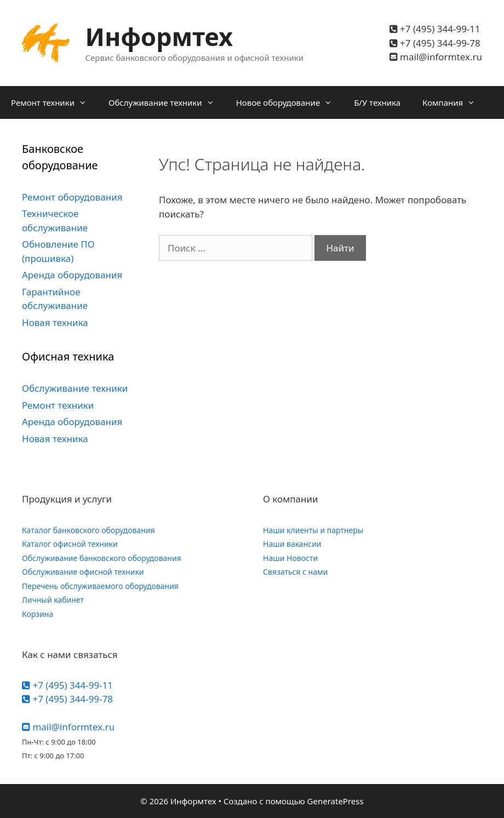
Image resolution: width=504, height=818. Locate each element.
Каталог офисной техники (70, 544)
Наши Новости (290, 558)
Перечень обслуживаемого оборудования (100, 586)
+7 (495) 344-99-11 (435, 29)
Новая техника (55, 322)
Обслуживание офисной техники (83, 572)
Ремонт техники (54, 102)
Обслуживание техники (167, 102)
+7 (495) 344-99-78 (435, 43)
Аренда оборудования (72, 275)
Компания (454, 102)
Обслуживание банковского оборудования (102, 558)
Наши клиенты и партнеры (313, 530)
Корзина (38, 614)
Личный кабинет (53, 600)
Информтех (159, 36)
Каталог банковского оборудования (88, 530)
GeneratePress (336, 801)
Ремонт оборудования (72, 197)
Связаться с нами (295, 572)
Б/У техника (377, 102)
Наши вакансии (292, 544)
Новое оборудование (290, 102)
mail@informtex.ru (436, 57)
